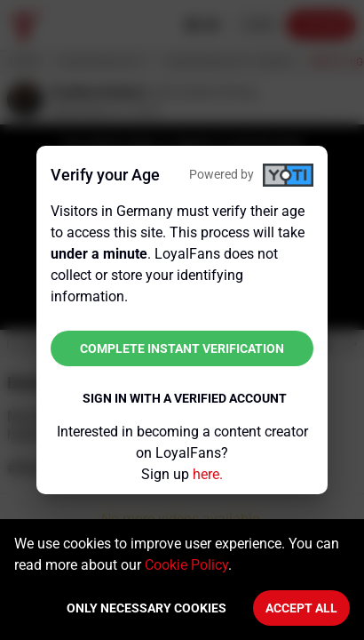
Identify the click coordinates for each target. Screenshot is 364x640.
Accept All (301, 608)
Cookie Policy (186, 565)
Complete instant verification (182, 348)
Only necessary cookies (146, 608)
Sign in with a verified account (185, 398)
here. (208, 474)
